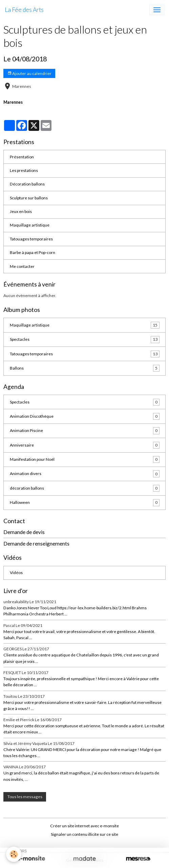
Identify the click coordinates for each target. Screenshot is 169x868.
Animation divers (85, 474)
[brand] (24, 10)
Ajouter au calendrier (29, 73)
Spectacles (85, 339)
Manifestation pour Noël (85, 459)
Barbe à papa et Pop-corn (33, 252)
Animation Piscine (85, 431)
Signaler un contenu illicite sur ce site (84, 834)
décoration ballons (85, 488)
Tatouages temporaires (31, 239)
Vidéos (16, 573)
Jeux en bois (21, 211)
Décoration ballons (27, 184)
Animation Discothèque (85, 416)
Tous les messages (25, 797)
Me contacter (22, 266)
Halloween (85, 502)
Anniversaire (85, 445)
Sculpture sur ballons (29, 198)
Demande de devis (24, 532)
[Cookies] (14, 854)
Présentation (22, 157)
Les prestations (24, 170)
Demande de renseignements (36, 544)
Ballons (85, 368)
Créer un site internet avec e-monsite (84, 826)
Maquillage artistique (30, 225)
